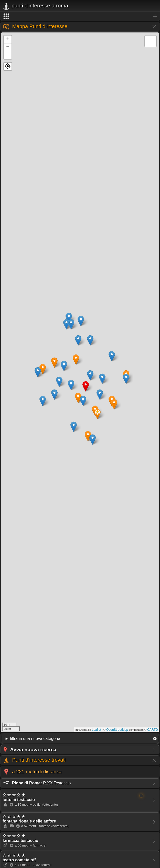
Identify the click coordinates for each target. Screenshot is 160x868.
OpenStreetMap (117, 730)
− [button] (8, 47)
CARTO (153, 730)
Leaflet (97, 730)
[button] (8, 66)
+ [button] (8, 39)
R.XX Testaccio (37, 783)
